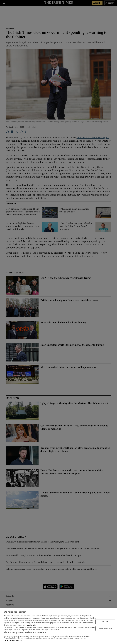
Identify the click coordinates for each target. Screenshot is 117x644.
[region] (58, 626)
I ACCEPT (105, 622)
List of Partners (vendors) (13, 640)
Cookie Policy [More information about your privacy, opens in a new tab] (32, 625)
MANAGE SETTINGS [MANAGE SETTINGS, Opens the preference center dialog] (105, 628)
